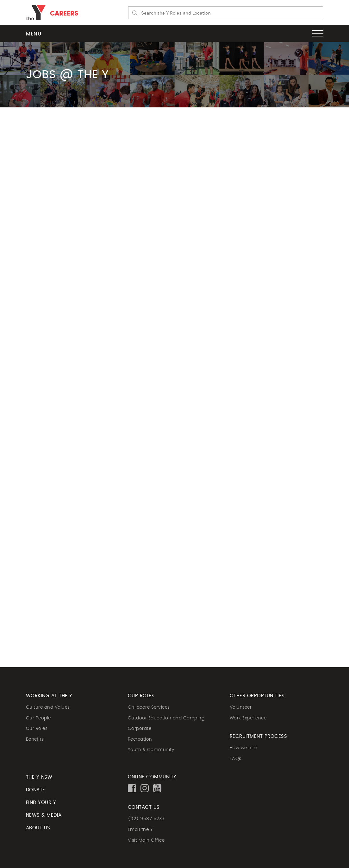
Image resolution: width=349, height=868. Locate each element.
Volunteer (241, 707)
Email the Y (140, 830)
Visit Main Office (146, 840)
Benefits (35, 739)
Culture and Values (48, 707)
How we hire (243, 748)
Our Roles (37, 729)
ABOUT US (38, 828)
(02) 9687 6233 (146, 819)
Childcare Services (149, 707)
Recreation (140, 739)
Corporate (140, 729)
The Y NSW (39, 777)
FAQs (236, 759)
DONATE (36, 790)
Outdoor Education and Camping (166, 718)
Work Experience (248, 718)
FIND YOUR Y (41, 803)
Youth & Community (151, 750)
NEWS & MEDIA (44, 815)
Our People (38, 718)
